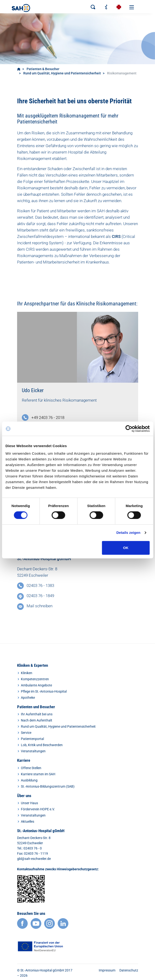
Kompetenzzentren (35, 679)
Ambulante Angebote (36, 685)
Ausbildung (29, 780)
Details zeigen (128, 533)
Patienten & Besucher (43, 69)
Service (26, 733)
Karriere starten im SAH (38, 774)
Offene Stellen (31, 768)
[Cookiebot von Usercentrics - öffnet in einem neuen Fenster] (129, 429)
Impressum (107, 970)
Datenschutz (129, 970)
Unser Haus (29, 803)
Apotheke (28, 698)
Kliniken (27, 673)
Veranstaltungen (33, 751)
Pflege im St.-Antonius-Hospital (44, 691)
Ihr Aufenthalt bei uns (37, 714)
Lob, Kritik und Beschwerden (42, 745)
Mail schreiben (40, 606)
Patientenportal (32, 739)
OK (126, 548)
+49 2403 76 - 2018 (48, 417)
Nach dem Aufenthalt (37, 720)
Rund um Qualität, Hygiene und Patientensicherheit (62, 73)
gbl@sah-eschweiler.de (34, 859)
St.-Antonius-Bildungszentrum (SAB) (48, 786)
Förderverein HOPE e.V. (38, 809)
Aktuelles (28, 821)
